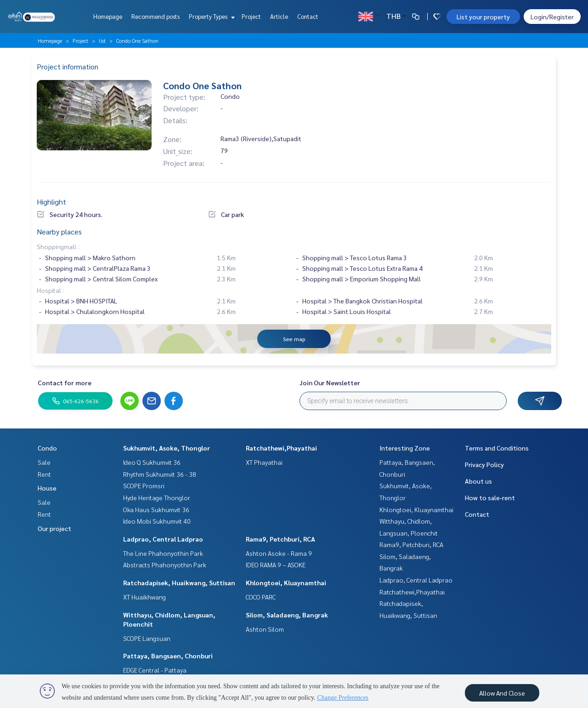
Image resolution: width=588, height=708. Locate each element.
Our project (54, 528)
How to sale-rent (490, 497)
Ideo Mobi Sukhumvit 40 (157, 521)
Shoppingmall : (58, 246)
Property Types (211, 16)
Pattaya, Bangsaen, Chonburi (168, 656)
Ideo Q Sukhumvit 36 (152, 462)
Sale (44, 462)
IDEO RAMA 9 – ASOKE (276, 565)
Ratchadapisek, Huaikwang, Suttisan (179, 582)
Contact (308, 16)
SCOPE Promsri (144, 485)
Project (251, 16)
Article (279, 16)
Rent (44, 474)
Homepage (108, 16)
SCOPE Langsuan (147, 638)
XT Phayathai (264, 462)
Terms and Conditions (497, 448)
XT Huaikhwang (144, 597)
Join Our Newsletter (330, 383)
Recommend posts (155, 16)
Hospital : (50, 290)
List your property (483, 17)
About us (478, 481)
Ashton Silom (265, 629)
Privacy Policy (484, 464)
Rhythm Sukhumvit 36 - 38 (160, 474)
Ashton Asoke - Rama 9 (279, 553)
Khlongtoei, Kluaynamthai (286, 582)
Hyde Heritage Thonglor (157, 497)
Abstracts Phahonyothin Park (165, 565)
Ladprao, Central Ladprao (163, 539)
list (102, 40)
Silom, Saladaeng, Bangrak (287, 615)
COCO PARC (261, 597)
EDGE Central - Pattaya (155, 670)
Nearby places (59, 231)
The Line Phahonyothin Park (163, 553)
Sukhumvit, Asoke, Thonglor (167, 448)
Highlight (51, 202)
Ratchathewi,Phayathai (281, 448)
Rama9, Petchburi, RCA (280, 539)
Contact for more (65, 383)
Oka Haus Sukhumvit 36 (156, 509)
